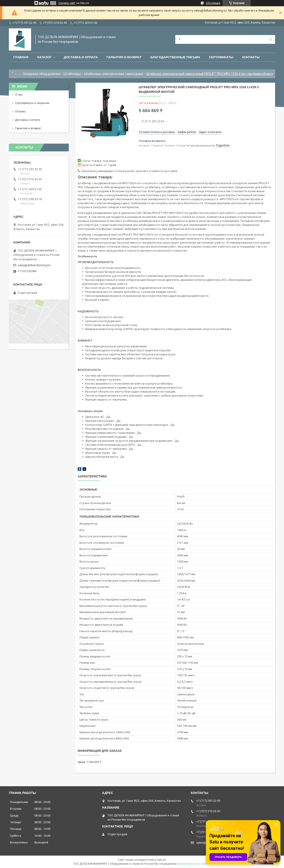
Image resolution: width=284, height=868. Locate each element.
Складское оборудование (41, 74)
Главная (21, 57)
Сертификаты (221, 57)
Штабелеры (72, 74)
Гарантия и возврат (124, 57)
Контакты (251, 57)
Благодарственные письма (175, 57)
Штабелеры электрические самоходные (114, 74)
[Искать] (271, 39)
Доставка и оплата (81, 57)
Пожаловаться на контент (195, 864)
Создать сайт (67, 3)
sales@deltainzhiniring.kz (34, 265)
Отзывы (20, 111)
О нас (19, 95)
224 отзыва (213, 3)
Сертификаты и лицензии (32, 103)
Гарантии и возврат (28, 128)
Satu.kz (162, 860)
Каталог (44, 57)
